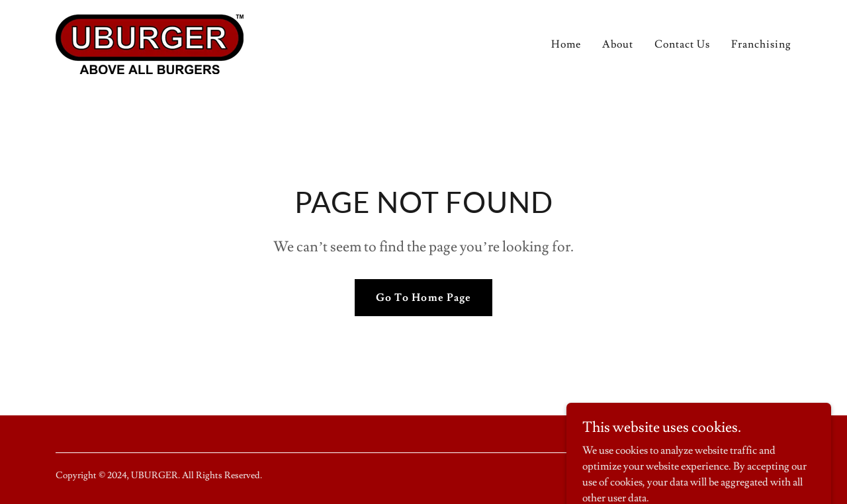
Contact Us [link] (682, 44)
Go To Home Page (423, 298)
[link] (150, 40)
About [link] (618, 44)
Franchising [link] (761, 44)
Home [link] (566, 44)
